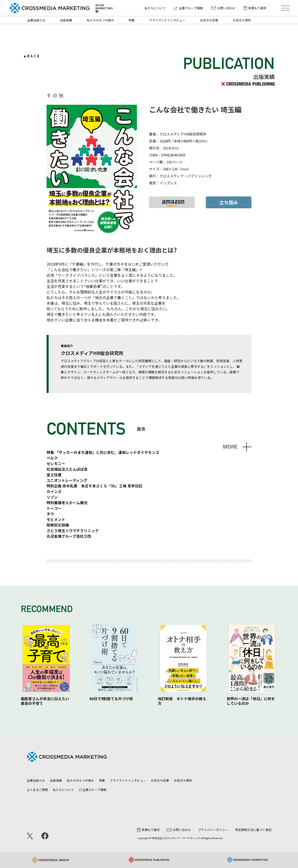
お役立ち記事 (209, 20)
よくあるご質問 (37, 790)
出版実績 (66, 20)
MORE (230, 447)
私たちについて (155, 8)
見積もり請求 (255, 8)
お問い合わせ (223, 8)
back (34, 56)
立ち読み (229, 202)
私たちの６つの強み (100, 20)
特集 (132, 20)
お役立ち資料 (242, 20)
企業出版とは (36, 20)
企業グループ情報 (188, 8)
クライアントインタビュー (167, 20)
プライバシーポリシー (213, 830)
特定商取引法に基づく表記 (253, 830)
